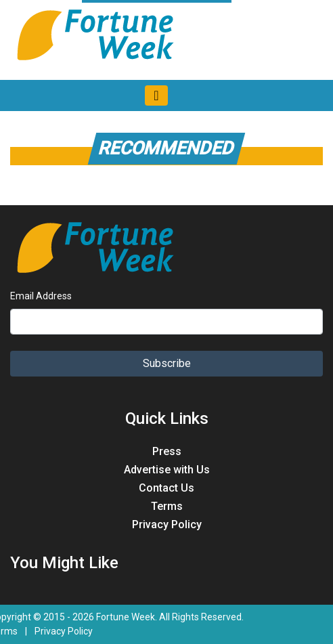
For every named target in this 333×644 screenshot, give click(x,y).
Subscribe (167, 363)
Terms (167, 506)
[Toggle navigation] (156, 95)
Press (167, 451)
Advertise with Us (167, 470)
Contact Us (166, 488)
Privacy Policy (167, 524)
